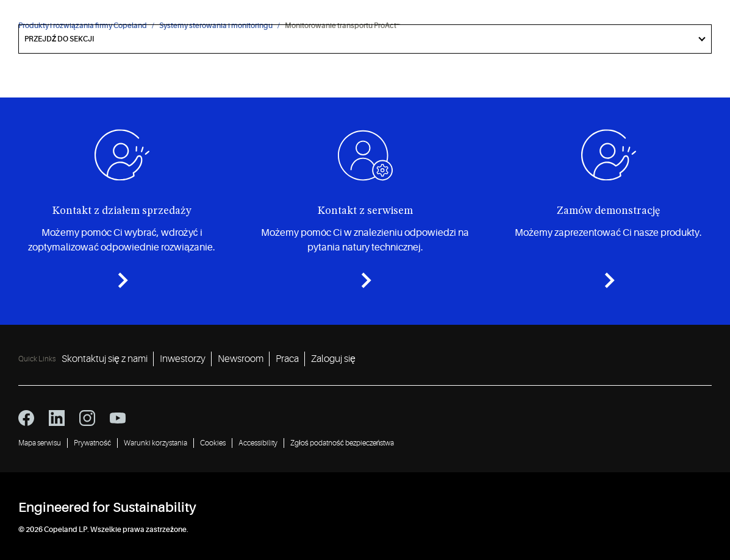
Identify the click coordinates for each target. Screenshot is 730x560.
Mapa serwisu (40, 443)
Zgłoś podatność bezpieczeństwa (342, 443)
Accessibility (258, 443)
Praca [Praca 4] (287, 359)
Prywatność (92, 443)
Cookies (213, 443)
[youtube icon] (118, 418)
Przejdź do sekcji (59, 39)
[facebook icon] (26, 418)
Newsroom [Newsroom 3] (241, 359)
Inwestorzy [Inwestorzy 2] (183, 359)
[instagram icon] (87, 418)
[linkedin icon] (57, 418)
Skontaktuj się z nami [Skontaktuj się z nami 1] (105, 359)
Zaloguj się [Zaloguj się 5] (333, 359)
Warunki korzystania (156, 443)
